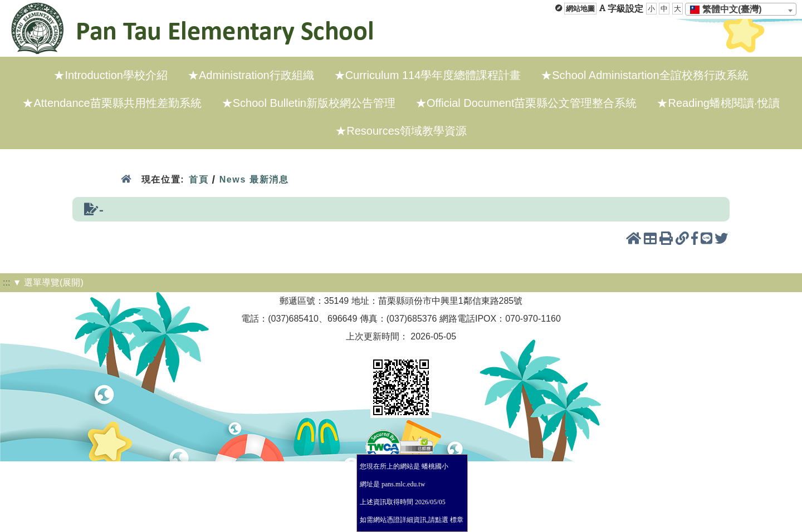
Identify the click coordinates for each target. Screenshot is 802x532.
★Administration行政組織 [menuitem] (251, 75)
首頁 (199, 179)
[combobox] (741, 9)
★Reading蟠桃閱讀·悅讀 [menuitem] (718, 103)
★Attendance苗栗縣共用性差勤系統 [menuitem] (112, 103)
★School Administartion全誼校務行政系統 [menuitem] (644, 75)
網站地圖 (580, 9)
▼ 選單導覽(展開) (48, 282)
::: (6, 282)
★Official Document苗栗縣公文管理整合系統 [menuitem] (526, 103)
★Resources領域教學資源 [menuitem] (401, 131)
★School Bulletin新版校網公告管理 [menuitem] (309, 103)
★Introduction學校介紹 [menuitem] (111, 75)
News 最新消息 (254, 179)
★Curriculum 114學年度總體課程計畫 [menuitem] (428, 75)
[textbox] (729, 9)
